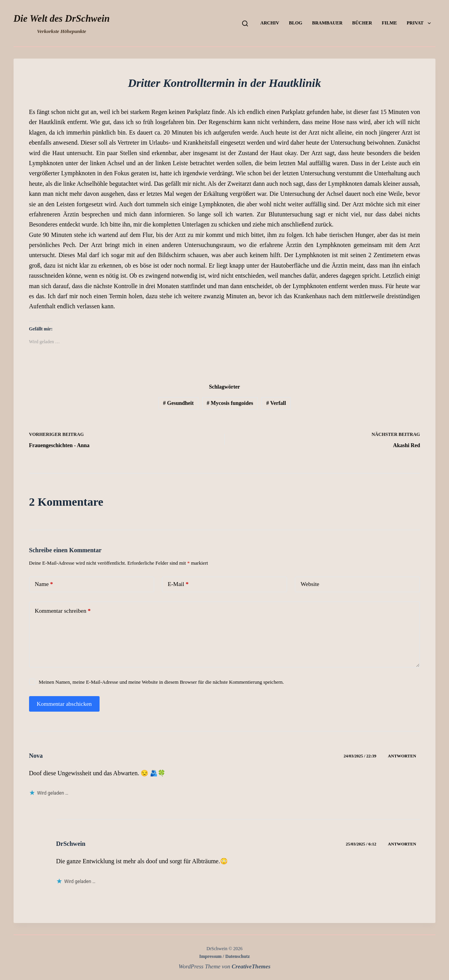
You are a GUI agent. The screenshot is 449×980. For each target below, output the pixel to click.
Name (44, 584)
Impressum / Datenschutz (224, 956)
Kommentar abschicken (64, 704)
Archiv (270, 23)
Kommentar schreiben (63, 611)
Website (310, 584)
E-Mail (178, 584)
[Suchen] (245, 23)
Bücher (362, 23)
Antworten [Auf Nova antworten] (402, 756)
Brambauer (327, 23)
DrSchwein (71, 844)
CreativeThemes (251, 966)
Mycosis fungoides (230, 403)
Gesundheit (178, 403)
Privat (420, 23)
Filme (389, 23)
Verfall (276, 403)
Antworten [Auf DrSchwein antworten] (402, 844)
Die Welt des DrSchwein (62, 18)
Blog (296, 23)
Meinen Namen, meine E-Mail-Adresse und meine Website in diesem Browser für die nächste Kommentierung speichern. (161, 682)
